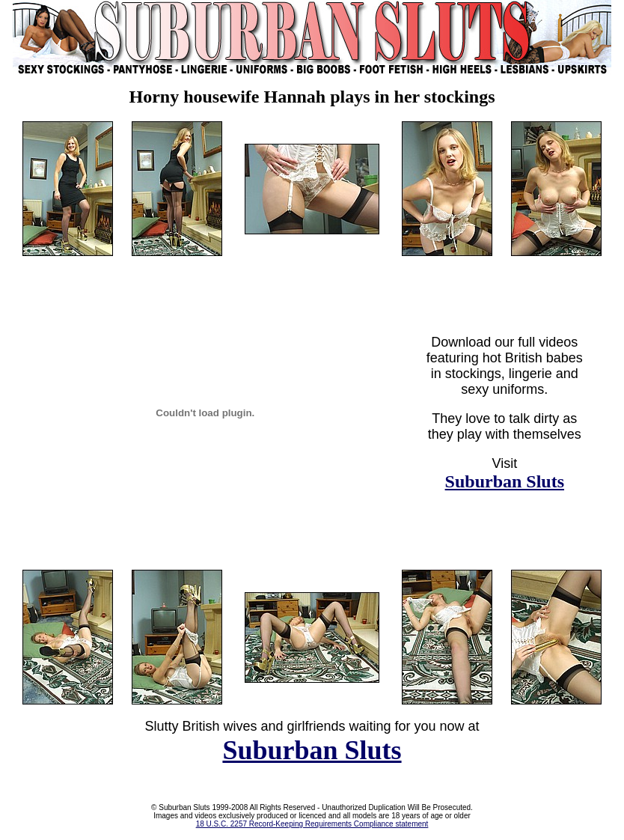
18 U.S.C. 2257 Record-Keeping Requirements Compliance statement (312, 824)
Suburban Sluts (505, 481)
